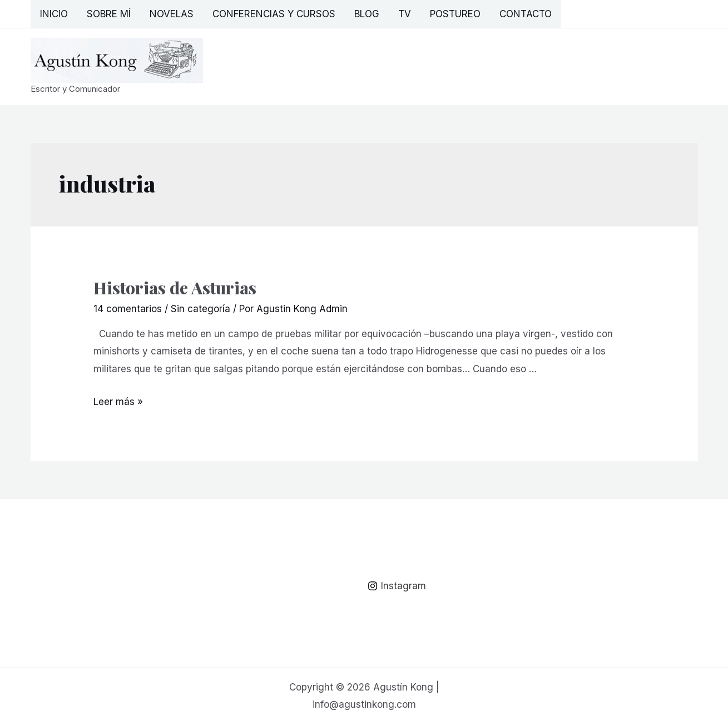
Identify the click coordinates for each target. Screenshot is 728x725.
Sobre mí (109, 14)
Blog (367, 14)
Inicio (54, 14)
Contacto (526, 14)
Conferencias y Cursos (274, 14)
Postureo (455, 14)
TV (405, 14)
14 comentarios (128, 309)
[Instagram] (397, 586)
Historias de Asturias (175, 288)
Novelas (172, 14)
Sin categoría (200, 309)
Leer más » (118, 402)
